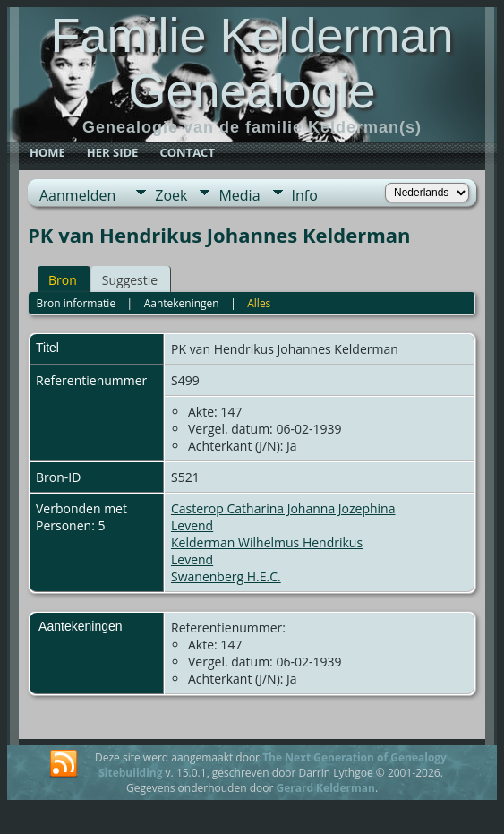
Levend (192, 525)
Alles (259, 303)
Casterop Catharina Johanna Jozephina (283, 508)
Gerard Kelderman (325, 788)
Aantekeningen (182, 303)
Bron (63, 280)
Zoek (171, 195)
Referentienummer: (228, 628)
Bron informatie (76, 303)
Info (305, 195)
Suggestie (130, 280)
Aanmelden (77, 195)
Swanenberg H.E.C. (226, 576)
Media (239, 195)
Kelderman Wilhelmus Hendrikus (267, 542)
